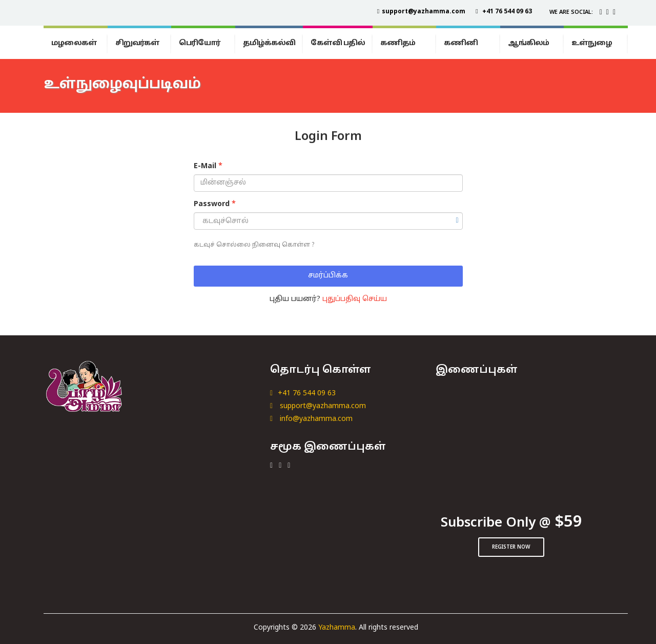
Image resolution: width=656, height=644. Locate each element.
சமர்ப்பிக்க (328, 276)
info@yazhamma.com (311, 419)
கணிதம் (398, 43)
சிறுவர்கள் (137, 43)
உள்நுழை (592, 43)
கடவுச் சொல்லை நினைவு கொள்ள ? (254, 245)
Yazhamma (337, 628)
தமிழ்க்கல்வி (269, 43)
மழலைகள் (74, 43)
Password (215, 204)
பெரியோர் (200, 43)
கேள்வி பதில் (338, 43)
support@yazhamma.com (318, 406)
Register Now (511, 547)
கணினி (461, 43)
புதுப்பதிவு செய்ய (355, 299)
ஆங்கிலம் (528, 43)
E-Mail (208, 166)
